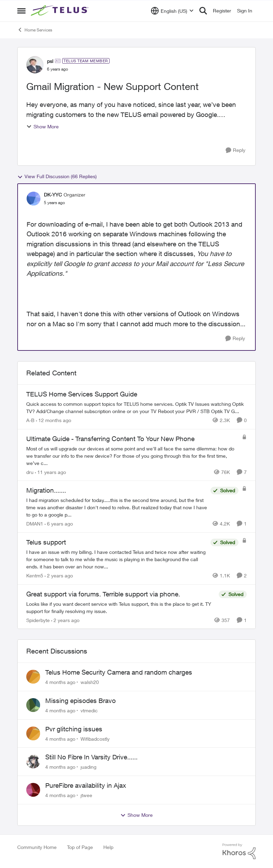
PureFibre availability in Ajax (86, 785)
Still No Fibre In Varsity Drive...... (91, 757)
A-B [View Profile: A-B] (30, 420)
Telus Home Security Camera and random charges (119, 672)
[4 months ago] (60, 682)
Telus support (46, 542)
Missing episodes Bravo (81, 701)
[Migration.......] (117, 507)
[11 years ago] (50, 472)
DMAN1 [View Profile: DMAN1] (35, 524)
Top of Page (80, 847)
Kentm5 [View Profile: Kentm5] (35, 575)
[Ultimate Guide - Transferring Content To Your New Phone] (132, 455)
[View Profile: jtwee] (33, 790)
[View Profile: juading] (33, 761)
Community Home (37, 847)
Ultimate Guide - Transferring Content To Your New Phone (110, 439)
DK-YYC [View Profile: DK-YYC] (53, 195)
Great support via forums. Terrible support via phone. (103, 594)
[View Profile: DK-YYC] (34, 199)
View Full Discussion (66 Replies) (57, 176)
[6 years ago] (59, 524)
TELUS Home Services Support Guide (82, 394)
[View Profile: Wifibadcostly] (33, 733)
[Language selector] (172, 11)
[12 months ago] (54, 420)
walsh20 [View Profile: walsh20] (90, 682)
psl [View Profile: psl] (50, 61)
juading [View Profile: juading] (88, 767)
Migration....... (46, 490)
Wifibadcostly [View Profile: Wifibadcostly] (95, 738)
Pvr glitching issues (74, 729)
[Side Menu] (21, 11)
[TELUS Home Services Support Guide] (136, 408)
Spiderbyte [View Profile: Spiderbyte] (38, 620)
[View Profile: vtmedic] (33, 705)
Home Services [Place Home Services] (35, 30)
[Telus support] (117, 559)
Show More (43, 126)
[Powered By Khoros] (239, 851)
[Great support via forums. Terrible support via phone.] (121, 607)
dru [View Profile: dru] (30, 472)
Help (108, 847)
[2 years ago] (59, 575)
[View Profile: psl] (35, 65)
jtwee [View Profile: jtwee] (86, 795)
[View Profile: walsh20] (33, 677)
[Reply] (236, 150)
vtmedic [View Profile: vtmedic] (89, 710)
